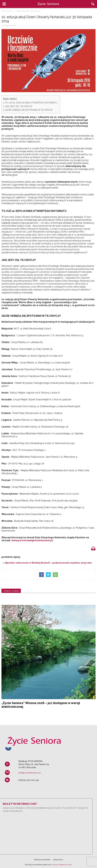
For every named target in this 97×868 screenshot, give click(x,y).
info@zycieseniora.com (30, 773)
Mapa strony (58, 860)
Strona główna (7, 11)
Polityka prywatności (42, 860)
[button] (93, 4)
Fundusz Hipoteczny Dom (61, 865)
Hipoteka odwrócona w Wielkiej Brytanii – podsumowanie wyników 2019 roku (48, 563)
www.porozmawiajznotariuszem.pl (32, 540)
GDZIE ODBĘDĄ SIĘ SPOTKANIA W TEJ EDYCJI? (29, 110)
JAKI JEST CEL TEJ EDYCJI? (19, 106)
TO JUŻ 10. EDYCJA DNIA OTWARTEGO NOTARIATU (31, 103)
